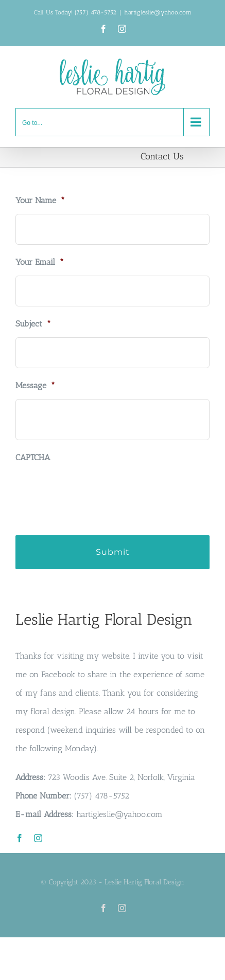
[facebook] (20, 838)
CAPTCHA (33, 457)
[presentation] (94, 491)
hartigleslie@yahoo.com (158, 12)
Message (35, 385)
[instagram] (38, 838)
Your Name (40, 200)
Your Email (40, 262)
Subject (33, 324)
